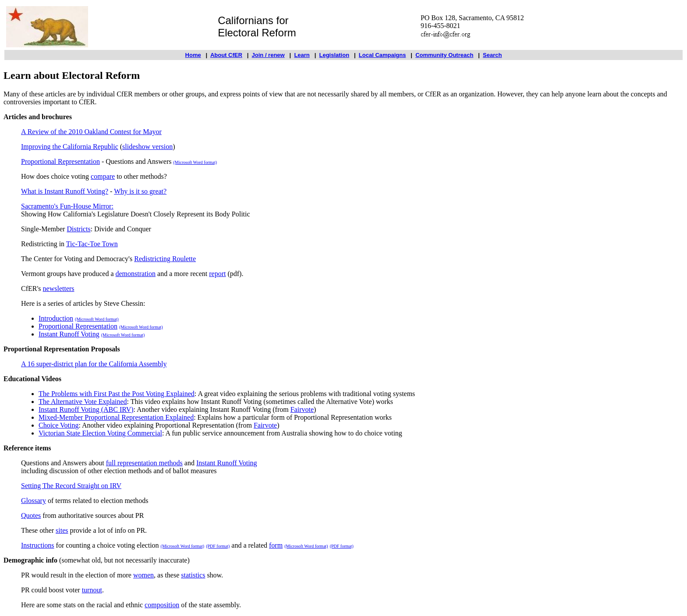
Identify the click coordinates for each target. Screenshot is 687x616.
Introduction (56, 318)
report (217, 274)
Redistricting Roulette (165, 259)
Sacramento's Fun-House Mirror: (67, 206)
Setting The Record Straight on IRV (71, 486)
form (276, 545)
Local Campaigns (382, 55)
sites (62, 530)
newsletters (59, 289)
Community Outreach (444, 55)
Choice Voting (58, 425)
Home (193, 55)
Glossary (34, 501)
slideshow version (147, 147)
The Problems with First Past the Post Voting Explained (117, 394)
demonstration (136, 274)
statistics (193, 575)
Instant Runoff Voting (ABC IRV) (86, 409)
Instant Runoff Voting (69, 334)
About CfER (226, 55)
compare (103, 176)
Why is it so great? (140, 191)
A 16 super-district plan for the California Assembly (94, 364)
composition (162, 605)
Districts (78, 229)
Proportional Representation (60, 161)
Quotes (31, 515)
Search (492, 55)
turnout (92, 590)
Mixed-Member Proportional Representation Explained (116, 417)
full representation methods (144, 463)
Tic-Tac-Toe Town (92, 244)
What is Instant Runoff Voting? (65, 191)
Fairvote (302, 409)
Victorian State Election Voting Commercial (100, 433)
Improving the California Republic (70, 147)
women (143, 575)
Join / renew (268, 55)
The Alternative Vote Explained (83, 402)
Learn (302, 55)
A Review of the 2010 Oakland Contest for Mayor (91, 132)
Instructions (38, 545)
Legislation (335, 55)
